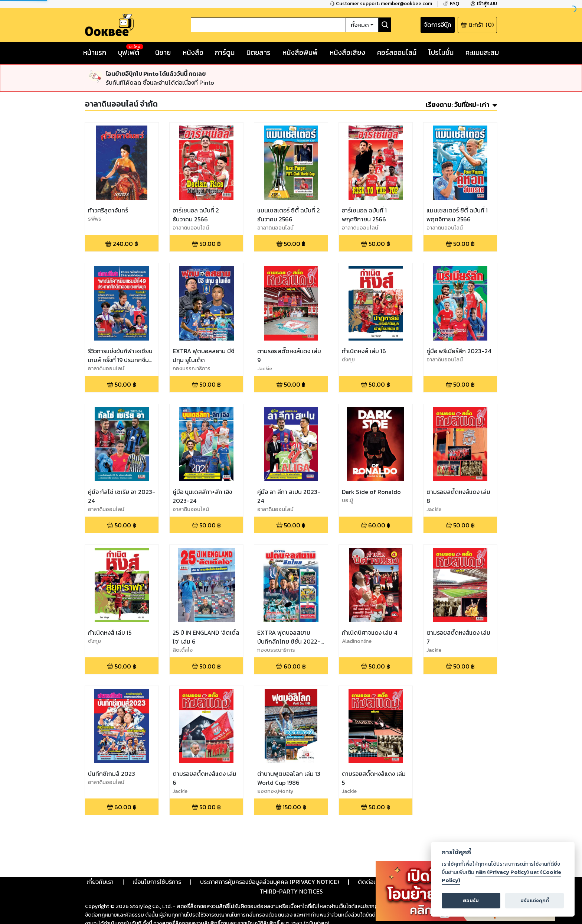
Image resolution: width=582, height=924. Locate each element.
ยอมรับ (471, 900)
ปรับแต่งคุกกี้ (535, 900)
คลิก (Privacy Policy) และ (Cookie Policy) (501, 876)
